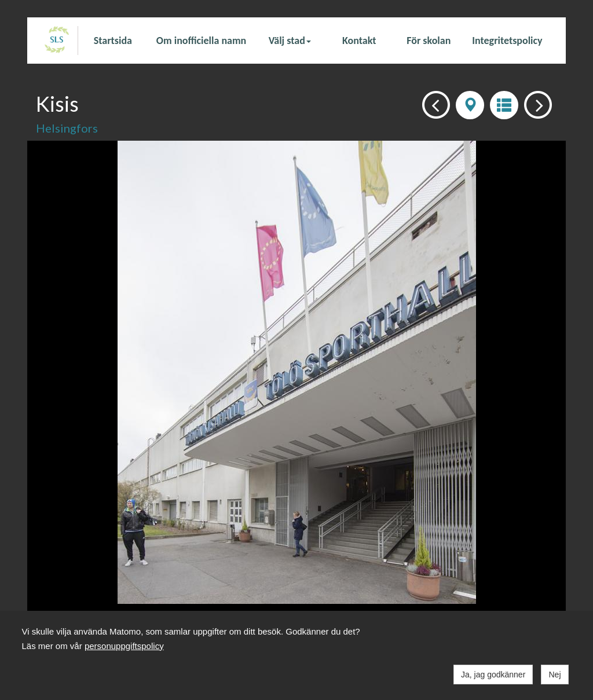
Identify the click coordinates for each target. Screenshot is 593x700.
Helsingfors (67, 128)
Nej (554, 675)
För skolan (429, 41)
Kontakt (359, 41)
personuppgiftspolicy (124, 646)
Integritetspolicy (507, 41)
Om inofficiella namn (201, 41)
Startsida (113, 41)
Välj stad (290, 41)
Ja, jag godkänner (493, 675)
